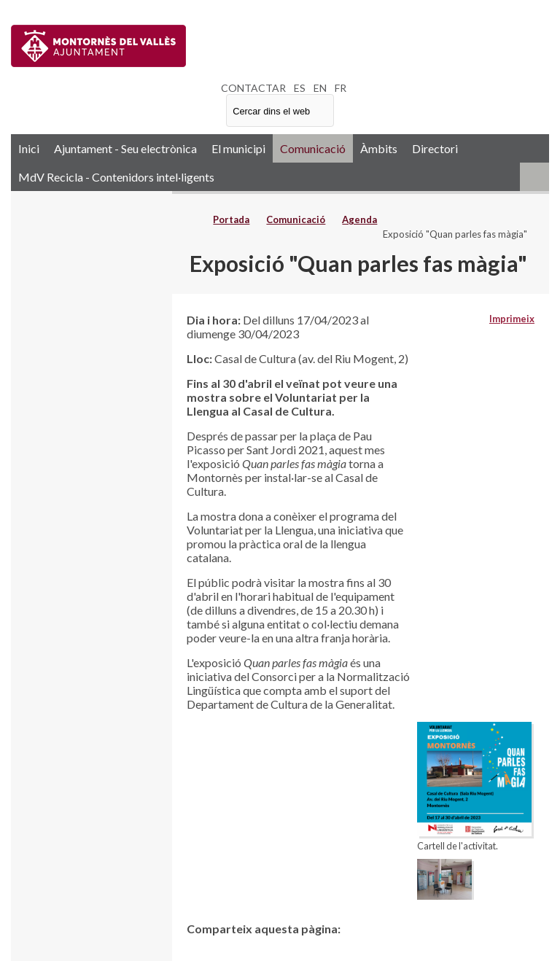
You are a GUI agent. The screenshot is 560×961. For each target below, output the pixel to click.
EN (320, 88)
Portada (231, 219)
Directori (435, 148)
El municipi (238, 148)
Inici (29, 148)
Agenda (359, 219)
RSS (534, 177)
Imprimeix (512, 319)
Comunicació (313, 148)
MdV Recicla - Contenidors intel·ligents (116, 177)
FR (341, 88)
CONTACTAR (253, 88)
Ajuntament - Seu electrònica (125, 148)
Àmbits (379, 148)
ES (300, 88)
